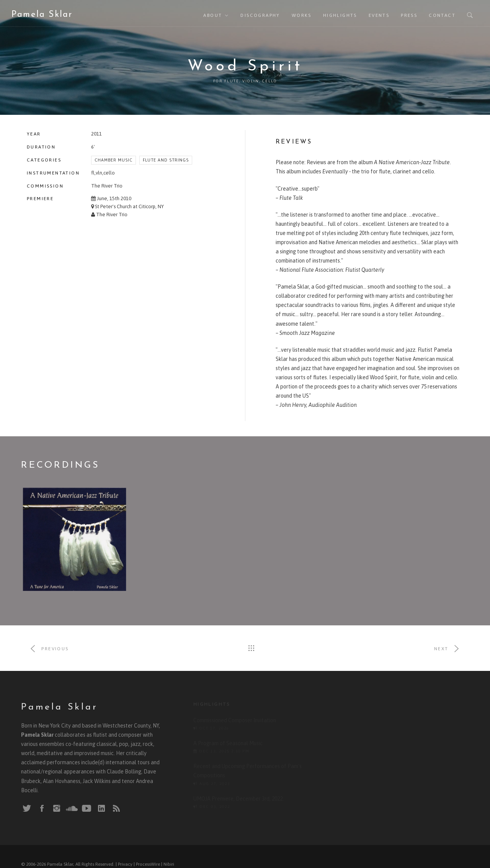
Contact (442, 15)
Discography (260, 15)
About (213, 15)
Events (379, 15)
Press (409, 15)
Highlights (340, 15)
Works (302, 15)
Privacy (125, 857)
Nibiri (169, 857)
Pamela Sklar (42, 15)
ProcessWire (148, 857)
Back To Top (453, 857)
